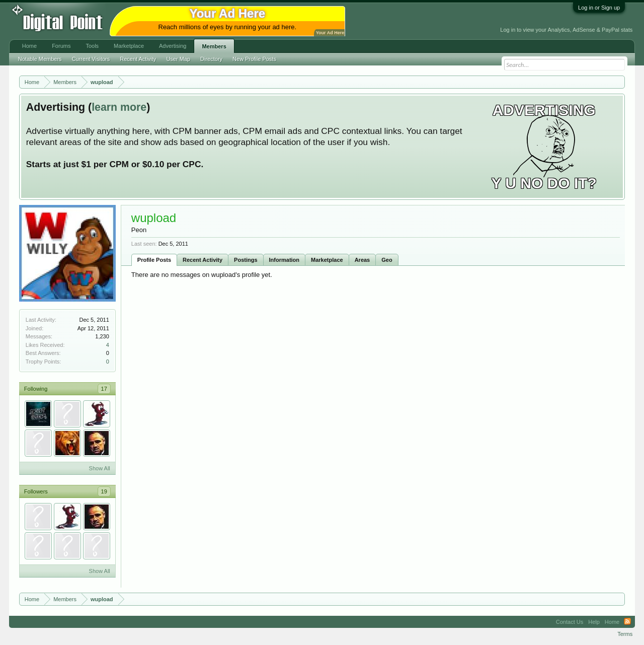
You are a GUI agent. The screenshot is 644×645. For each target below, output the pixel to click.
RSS (627, 622)
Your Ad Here (330, 33)
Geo (387, 260)
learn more (119, 107)
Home (29, 46)
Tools (92, 46)
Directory (211, 59)
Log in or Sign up (599, 8)
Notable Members (40, 59)
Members (214, 46)
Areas (363, 260)
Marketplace (327, 260)
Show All (100, 468)
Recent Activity (203, 260)
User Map (178, 59)
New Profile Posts (254, 59)
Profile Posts (154, 260)
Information (285, 260)
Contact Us (570, 622)
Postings (246, 260)
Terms (625, 634)
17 (104, 389)
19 (104, 491)
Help (594, 622)
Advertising (173, 46)
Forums (61, 46)
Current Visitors (91, 59)
